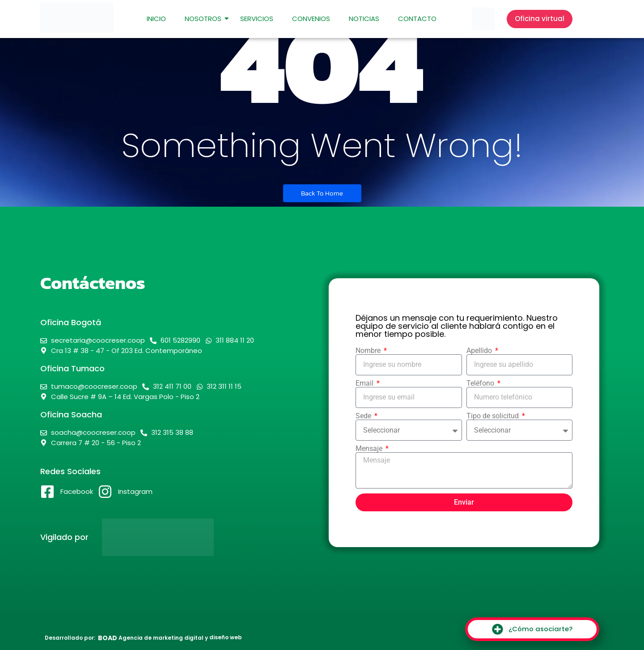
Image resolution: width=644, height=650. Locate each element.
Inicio (156, 19)
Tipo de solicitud (494, 416)
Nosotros (205, 19)
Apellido (480, 351)
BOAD (108, 638)
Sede (364, 416)
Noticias (364, 19)
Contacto (417, 19)
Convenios (311, 19)
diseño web (226, 637)
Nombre (369, 351)
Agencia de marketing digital (161, 638)
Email (365, 383)
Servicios (257, 19)
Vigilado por (64, 537)
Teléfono (481, 383)
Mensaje (370, 449)
